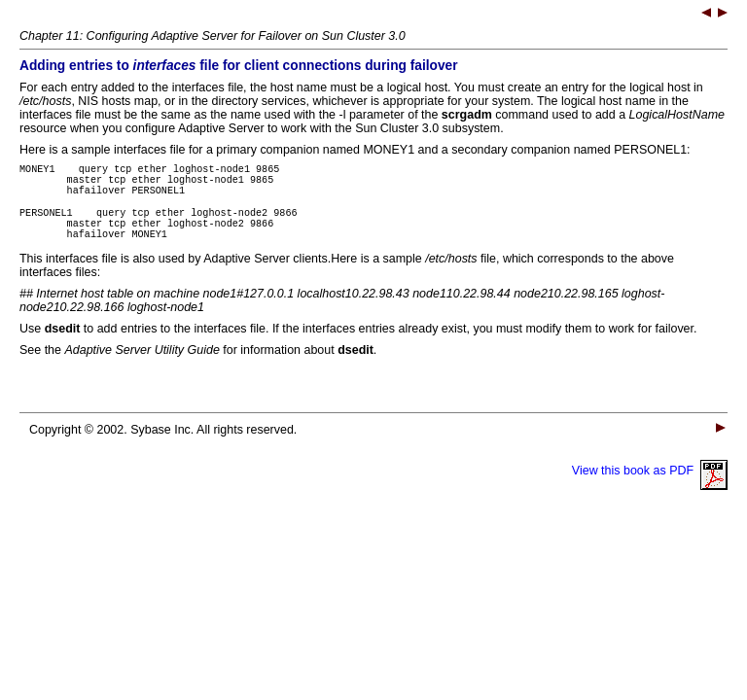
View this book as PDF (650, 488)
